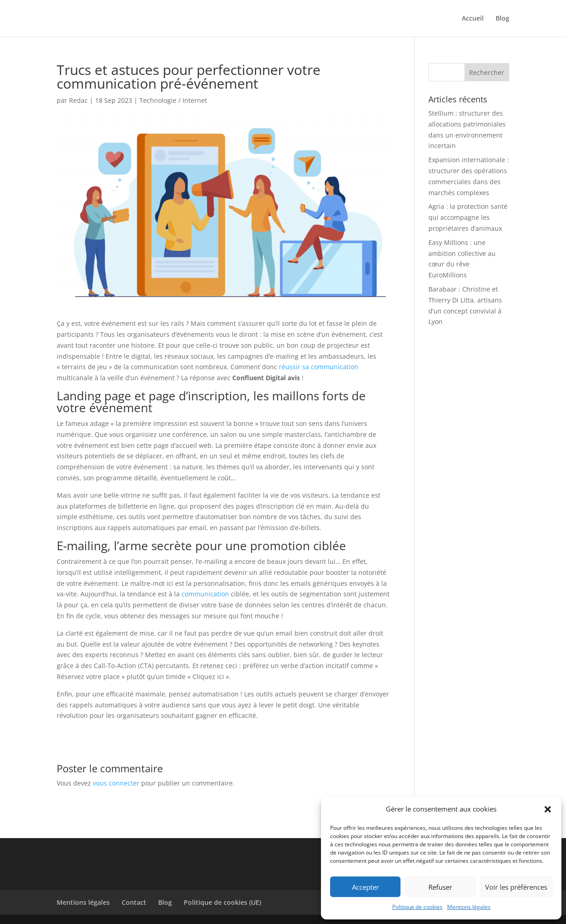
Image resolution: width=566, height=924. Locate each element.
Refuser (440, 887)
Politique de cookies (417, 907)
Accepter (366, 887)
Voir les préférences (516, 887)
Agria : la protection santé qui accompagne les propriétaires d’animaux (468, 217)
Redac (78, 100)
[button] (548, 809)
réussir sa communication (319, 367)
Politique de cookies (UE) (222, 902)
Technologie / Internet (173, 100)
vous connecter (116, 783)
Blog (502, 19)
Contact (134, 902)
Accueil (473, 19)
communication (205, 594)
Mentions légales (469, 907)
